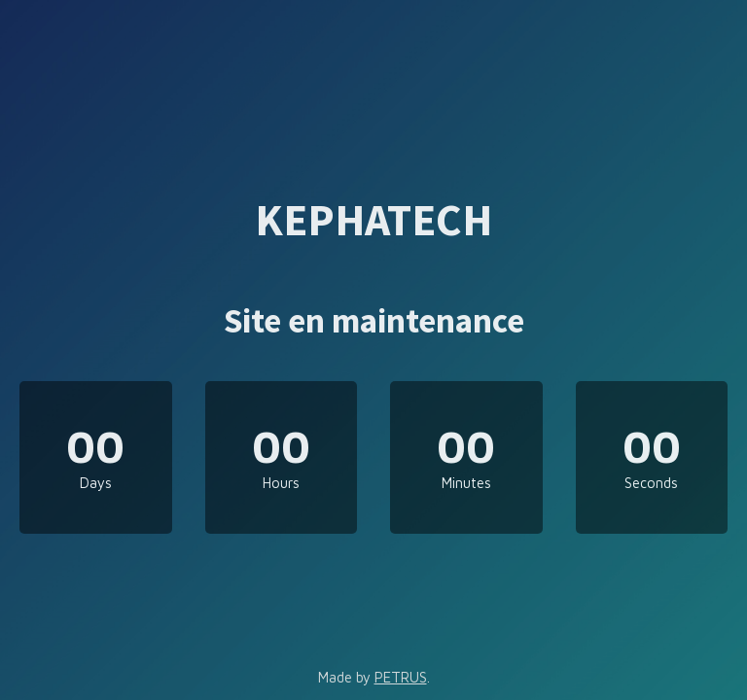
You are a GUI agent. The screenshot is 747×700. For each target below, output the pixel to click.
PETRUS (401, 677)
